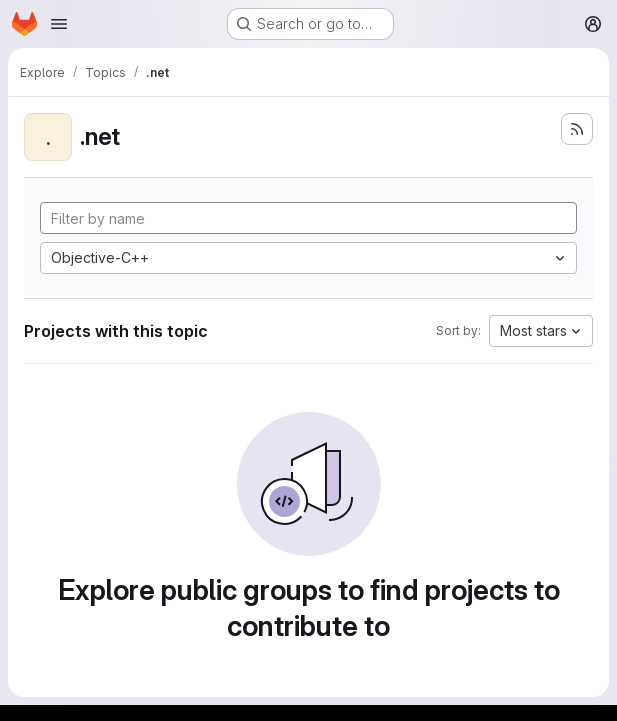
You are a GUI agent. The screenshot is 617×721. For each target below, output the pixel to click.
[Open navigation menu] (59, 24)
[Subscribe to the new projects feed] (577, 129)
